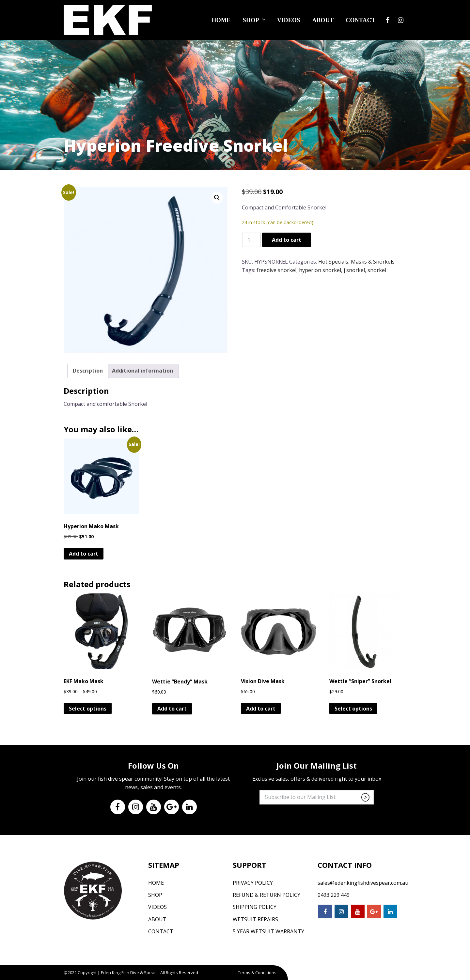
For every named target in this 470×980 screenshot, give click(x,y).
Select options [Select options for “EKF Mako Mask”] (88, 709)
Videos (289, 20)
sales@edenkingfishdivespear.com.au (363, 883)
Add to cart (287, 240)
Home (221, 20)
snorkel (377, 270)
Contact (360, 20)
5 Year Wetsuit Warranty (268, 931)
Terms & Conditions (257, 972)
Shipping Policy (255, 907)
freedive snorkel (276, 270)
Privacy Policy (253, 883)
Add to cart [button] (84, 554)
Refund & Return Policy (266, 895)
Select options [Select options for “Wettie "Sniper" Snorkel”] (353, 709)
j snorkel (354, 270)
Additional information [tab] (142, 371)
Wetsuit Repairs (255, 919)
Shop (255, 19)
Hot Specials (333, 262)
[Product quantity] (251, 240)
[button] (217, 198)
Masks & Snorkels (373, 262)
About (323, 20)
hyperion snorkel (320, 270)
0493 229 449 (334, 895)
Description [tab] (88, 371)
